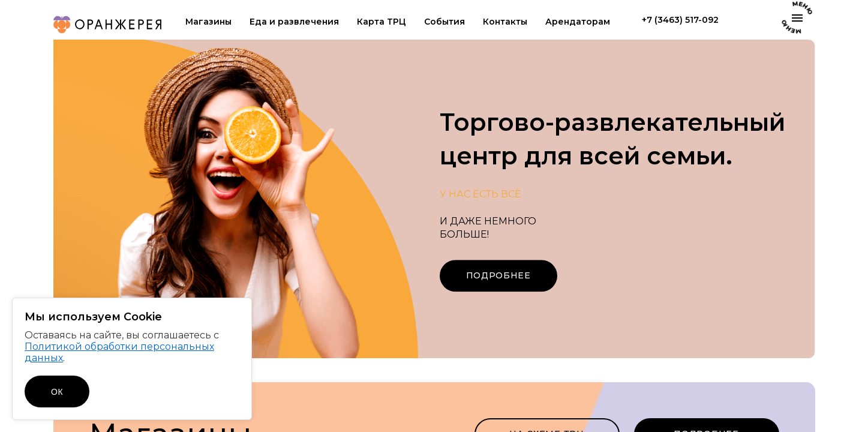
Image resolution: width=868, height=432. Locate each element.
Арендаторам (578, 22)
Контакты (505, 22)
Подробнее (498, 275)
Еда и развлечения (294, 22)
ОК (57, 392)
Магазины (208, 22)
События (444, 22)
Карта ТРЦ (382, 22)
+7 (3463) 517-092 (680, 20)
